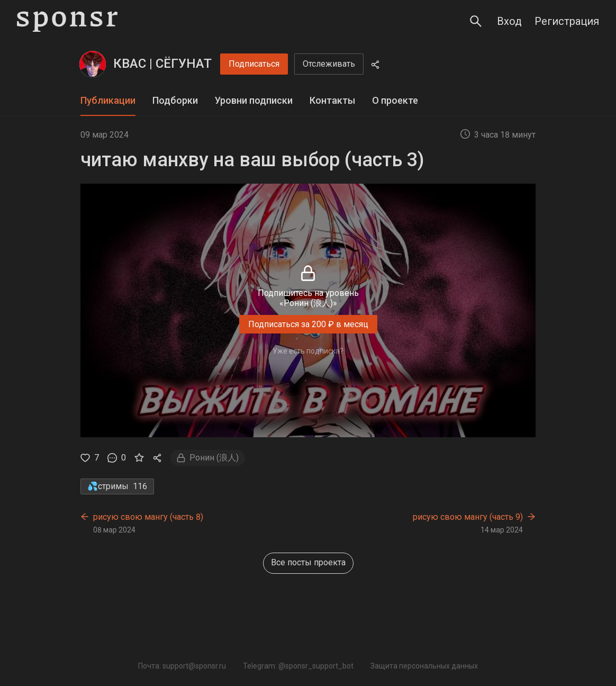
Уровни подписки (254, 100)
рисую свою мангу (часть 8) (148, 517)
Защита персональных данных (424, 666)
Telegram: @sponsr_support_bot (298, 666)
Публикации (108, 100)
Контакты (332, 100)
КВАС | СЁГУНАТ (162, 64)
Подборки (175, 100)
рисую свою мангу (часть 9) (468, 517)
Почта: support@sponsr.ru (182, 666)
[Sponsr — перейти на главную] (67, 21)
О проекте (395, 100)
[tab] (108, 101)
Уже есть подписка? (308, 351)
